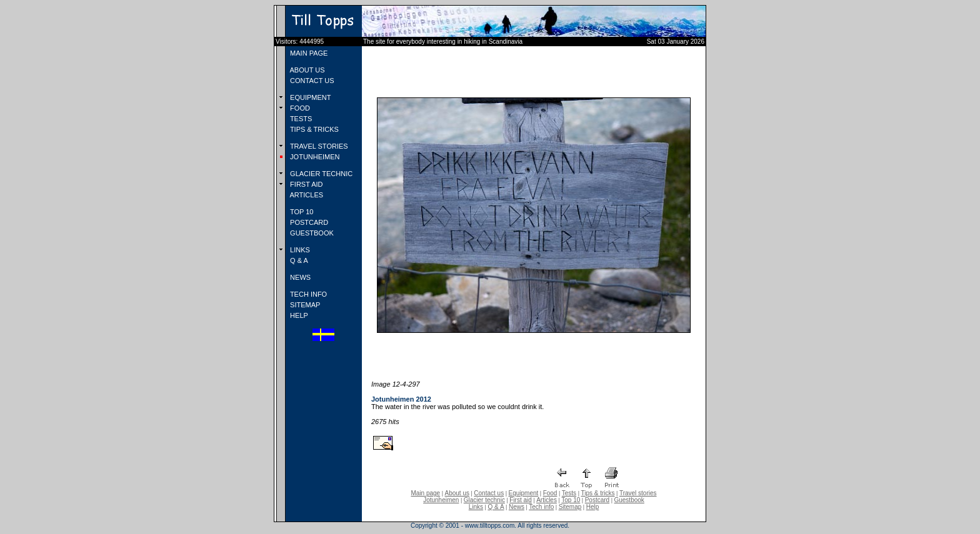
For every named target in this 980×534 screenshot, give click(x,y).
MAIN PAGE (308, 53)
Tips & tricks (597, 493)
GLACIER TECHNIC (320, 174)
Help (593, 507)
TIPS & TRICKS (313, 129)
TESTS (300, 119)
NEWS (299, 277)
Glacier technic (484, 500)
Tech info (541, 507)
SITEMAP (304, 305)
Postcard (597, 500)
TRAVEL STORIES (318, 146)
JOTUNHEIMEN (314, 157)
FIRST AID (305, 184)
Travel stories (638, 493)
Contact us (489, 493)
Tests (569, 493)
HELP (298, 315)
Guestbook (629, 500)
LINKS (299, 250)
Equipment (523, 493)
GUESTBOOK (311, 233)
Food (550, 493)
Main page (425, 493)
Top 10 (571, 500)
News (517, 507)
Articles (547, 500)
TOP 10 (301, 212)
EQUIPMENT (309, 97)
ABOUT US (306, 70)
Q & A (298, 260)
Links (476, 507)
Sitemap (570, 507)
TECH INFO (307, 294)
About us (457, 493)
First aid (521, 500)
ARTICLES (306, 195)
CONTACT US (311, 81)
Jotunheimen (441, 500)
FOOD (299, 108)
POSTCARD (308, 222)
